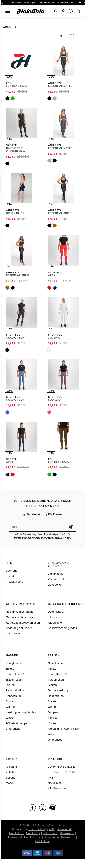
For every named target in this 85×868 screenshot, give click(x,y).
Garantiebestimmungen (21, 617)
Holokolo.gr (43, 841)
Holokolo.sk (64, 829)
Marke (10, 783)
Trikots (10, 669)
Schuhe (11, 778)
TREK (52, 778)
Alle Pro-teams (57, 788)
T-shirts (53, 718)
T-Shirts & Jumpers (18, 723)
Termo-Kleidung (16, 690)
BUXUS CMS (36, 829)
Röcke (52, 723)
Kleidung (11, 767)
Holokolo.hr (68, 837)
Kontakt (10, 576)
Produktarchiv (14, 582)
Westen (10, 718)
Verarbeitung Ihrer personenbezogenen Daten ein (42, 538)
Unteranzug (13, 729)
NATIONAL (55, 783)
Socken (10, 701)
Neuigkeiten (13, 663)
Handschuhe (14, 696)
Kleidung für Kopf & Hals (21, 712)
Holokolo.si (15, 837)
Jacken (10, 685)
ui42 (52, 829)
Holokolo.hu (50, 833)
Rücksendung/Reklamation (23, 623)
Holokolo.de (51, 837)
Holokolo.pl (33, 833)
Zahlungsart (55, 574)
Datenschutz (56, 612)
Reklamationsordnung (20, 612)
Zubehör (11, 772)
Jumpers (53, 712)
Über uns (11, 571)
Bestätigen (70, 527)
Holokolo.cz (16, 833)
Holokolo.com (33, 837)
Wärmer (11, 707)
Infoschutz (54, 617)
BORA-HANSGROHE (62, 767)
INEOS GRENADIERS (62, 772)
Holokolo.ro (67, 833)
